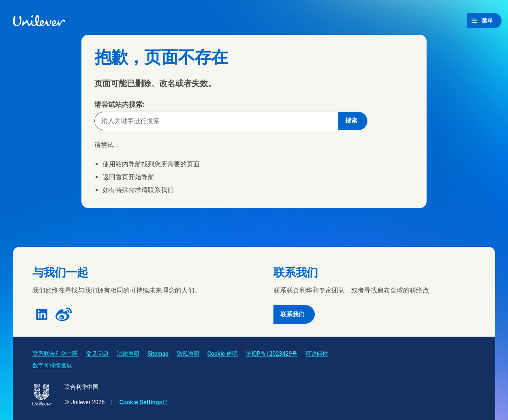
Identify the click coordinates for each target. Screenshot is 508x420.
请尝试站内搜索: (120, 104)
